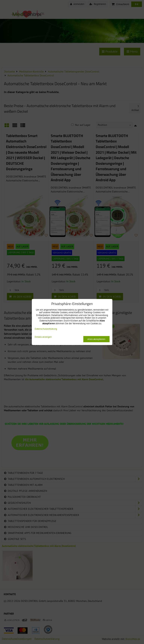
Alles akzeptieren (96, 339)
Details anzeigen (43, 337)
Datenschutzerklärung (46, 329)
